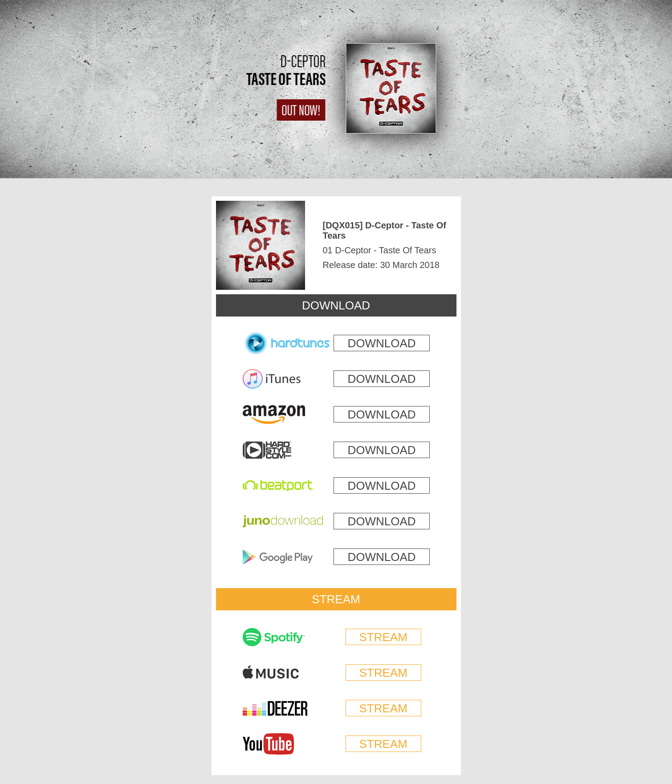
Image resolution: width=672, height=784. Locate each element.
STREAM (336, 599)
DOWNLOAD (336, 305)
